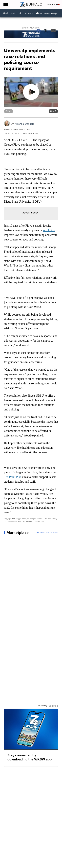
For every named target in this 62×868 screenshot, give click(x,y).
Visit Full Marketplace (47, 533)
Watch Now (53, 5)
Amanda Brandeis (24, 124)
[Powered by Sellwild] (53, 706)
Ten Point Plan (13, 477)
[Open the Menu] (6, 4)
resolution (49, 230)
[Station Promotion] (31, 35)
